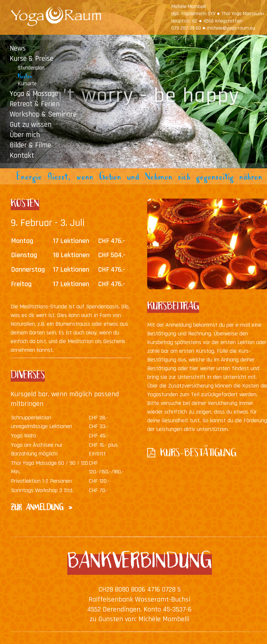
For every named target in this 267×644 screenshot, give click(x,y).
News (18, 48)
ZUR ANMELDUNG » (42, 509)
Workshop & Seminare (43, 114)
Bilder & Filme (30, 145)
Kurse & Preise (32, 58)
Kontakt (22, 155)
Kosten (25, 77)
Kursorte (27, 84)
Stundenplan (31, 68)
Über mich (25, 135)
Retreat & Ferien (35, 104)
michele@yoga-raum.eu (231, 28)
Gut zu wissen (31, 124)
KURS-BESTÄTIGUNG (198, 454)
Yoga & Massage (34, 93)
